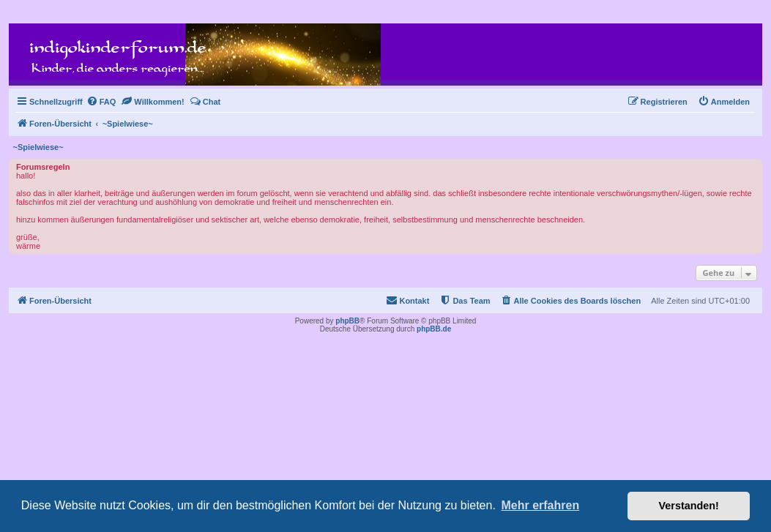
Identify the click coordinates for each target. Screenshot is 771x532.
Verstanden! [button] (689, 506)
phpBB (347, 321)
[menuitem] (101, 102)
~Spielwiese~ (38, 147)
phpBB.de (434, 329)
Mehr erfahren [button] (540, 505)
